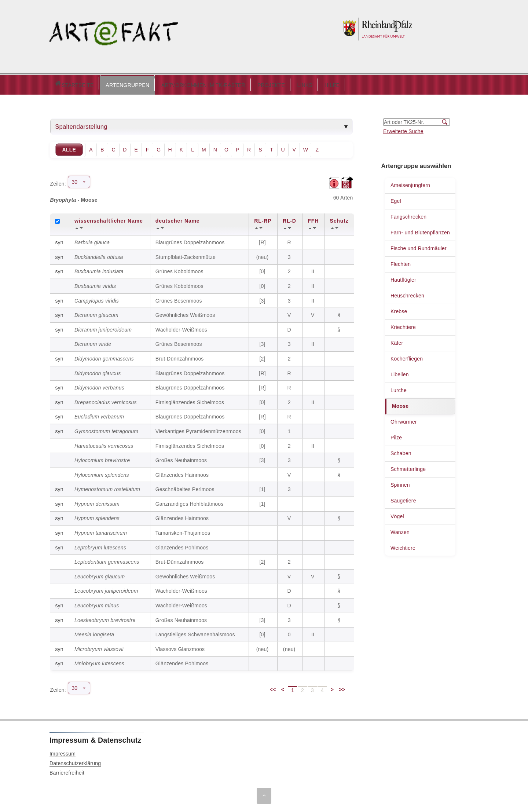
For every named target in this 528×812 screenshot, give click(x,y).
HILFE (301, 83)
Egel (396, 199)
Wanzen (400, 530)
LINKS (273, 83)
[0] (263, 270)
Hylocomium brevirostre (102, 458)
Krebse (399, 310)
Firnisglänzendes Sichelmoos (190, 400)
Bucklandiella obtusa (99, 255)
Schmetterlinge (408, 467)
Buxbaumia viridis (95, 284)
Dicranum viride (93, 342)
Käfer (397, 341)
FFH (313, 219)
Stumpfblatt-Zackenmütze (186, 255)
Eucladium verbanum (99, 415)
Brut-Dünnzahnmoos (180, 357)
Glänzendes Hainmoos (182, 473)
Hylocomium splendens (102, 473)
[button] (96, 84)
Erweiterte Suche (403, 129)
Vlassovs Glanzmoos (180, 647)
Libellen (400, 373)
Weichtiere (403, 546)
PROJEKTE (240, 83)
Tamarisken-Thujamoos (183, 531)
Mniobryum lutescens (99, 662)
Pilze (396, 436)
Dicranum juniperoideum (103, 328)
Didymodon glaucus (98, 372)
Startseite (58, 84)
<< (273, 688)
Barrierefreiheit (67, 771)
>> (342, 688)
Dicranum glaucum (96, 313)
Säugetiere (403, 499)
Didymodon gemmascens (104, 357)
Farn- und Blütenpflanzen (420, 231)
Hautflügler (403, 278)
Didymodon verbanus (99, 386)
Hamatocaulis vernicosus (104, 444)
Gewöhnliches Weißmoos (185, 313)
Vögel (397, 515)
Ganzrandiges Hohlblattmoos (190, 502)
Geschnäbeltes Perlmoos (185, 487)
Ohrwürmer (404, 420)
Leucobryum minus (97, 604)
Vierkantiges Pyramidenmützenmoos (198, 429)
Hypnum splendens (97, 516)
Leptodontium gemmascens (107, 560)
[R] (263, 241)
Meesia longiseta (94, 633)
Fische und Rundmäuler (419, 246)
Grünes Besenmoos (179, 299)
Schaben (401, 451)
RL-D (289, 219)
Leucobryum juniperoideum (106, 589)
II (313, 270)
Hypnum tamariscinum (101, 531)
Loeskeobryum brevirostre (105, 618)
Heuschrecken (407, 294)
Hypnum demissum (97, 502)
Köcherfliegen (407, 357)
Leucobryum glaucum (100, 575)
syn (59, 241)
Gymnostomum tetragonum (106, 429)
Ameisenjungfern (410, 183)
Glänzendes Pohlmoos (182, 546)
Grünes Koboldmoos (179, 270)
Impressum (63, 752)
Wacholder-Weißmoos (181, 328)
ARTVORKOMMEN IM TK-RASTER (172, 83)
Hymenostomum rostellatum (107, 487)
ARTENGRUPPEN (96, 83)
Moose (400, 404)
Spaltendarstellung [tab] (81, 125)
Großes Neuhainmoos (181, 458)
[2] (263, 357)
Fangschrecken (408, 215)
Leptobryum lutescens (100, 546)
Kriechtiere (403, 325)
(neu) (263, 255)
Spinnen (400, 483)
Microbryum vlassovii (99, 647)
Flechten (401, 262)
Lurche (399, 388)
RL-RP (263, 219)
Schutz (339, 219)
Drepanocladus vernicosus (106, 400)
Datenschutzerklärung (75, 761)
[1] (263, 487)
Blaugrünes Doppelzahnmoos (190, 241)
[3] (263, 299)
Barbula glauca (92, 241)
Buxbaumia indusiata (99, 270)
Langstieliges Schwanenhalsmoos (195, 633)
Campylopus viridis (97, 299)
